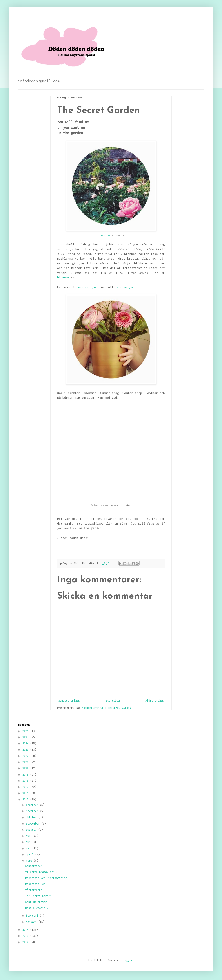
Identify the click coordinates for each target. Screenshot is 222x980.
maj (29, 848)
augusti (32, 830)
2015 (26, 799)
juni (30, 842)
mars (30, 861)
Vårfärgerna (34, 890)
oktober (32, 817)
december (33, 805)
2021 (26, 762)
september (34, 824)
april (31, 855)
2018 (26, 781)
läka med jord (88, 287)
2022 (26, 756)
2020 (26, 768)
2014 (26, 930)
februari (33, 916)
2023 (26, 750)
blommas (63, 277)
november (33, 811)
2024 (26, 743)
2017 (26, 787)
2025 (26, 737)
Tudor (109, 235)
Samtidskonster (36, 902)
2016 (26, 793)
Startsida (113, 701)
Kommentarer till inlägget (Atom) (106, 708)
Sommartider (34, 866)
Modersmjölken (35, 884)
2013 (26, 936)
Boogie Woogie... (38, 908)
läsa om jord (126, 287)
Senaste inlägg (69, 701)
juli (30, 836)
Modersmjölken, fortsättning (46, 878)
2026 (26, 731)
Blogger (127, 960)
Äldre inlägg (155, 701)
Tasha (103, 235)
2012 (26, 942)
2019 (26, 775)
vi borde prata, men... (42, 872)
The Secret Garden (38, 896)
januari (32, 922)
